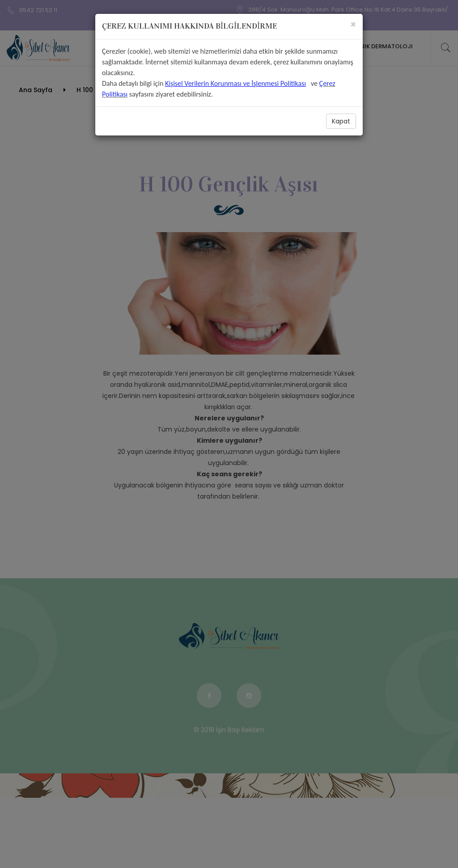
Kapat (341, 121)
